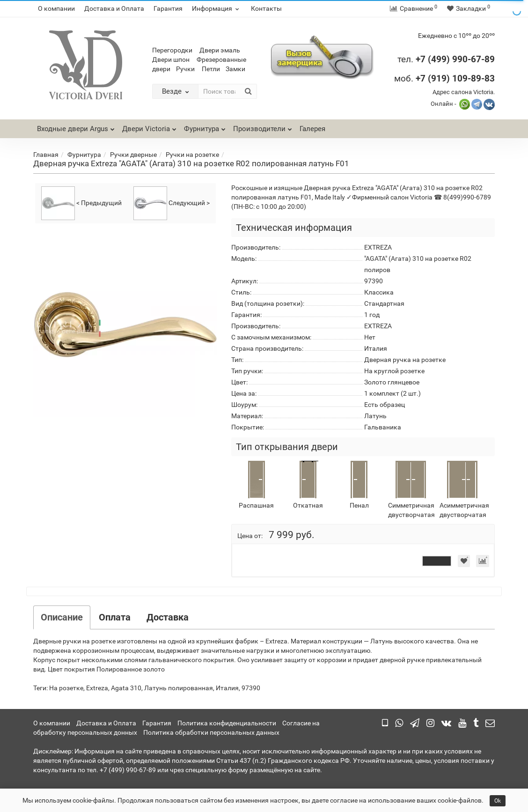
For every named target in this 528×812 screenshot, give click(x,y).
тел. (407, 59)
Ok (498, 801)
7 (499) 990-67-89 (458, 59)
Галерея (312, 129)
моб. (444, 78)
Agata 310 (126, 688)
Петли (211, 69)
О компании (56, 8)
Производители (263, 126)
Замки (235, 69)
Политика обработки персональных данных (211, 732)
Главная (46, 155)
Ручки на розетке (192, 155)
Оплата (115, 617)
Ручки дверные (133, 155)
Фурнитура (205, 126)
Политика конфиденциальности (227, 723)
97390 (251, 688)
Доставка (168, 617)
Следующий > (172, 203)
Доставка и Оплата (114, 8)
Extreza (97, 688)
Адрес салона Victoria (463, 92)
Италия (227, 688)
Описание (62, 617)
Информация (217, 8)
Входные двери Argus (73, 129)
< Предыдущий (81, 203)
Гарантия (168, 8)
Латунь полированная (179, 688)
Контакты (266, 8)
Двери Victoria (149, 126)
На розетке (66, 688)
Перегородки (172, 50)
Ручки (185, 69)
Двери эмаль (220, 50)
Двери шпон (171, 59)
